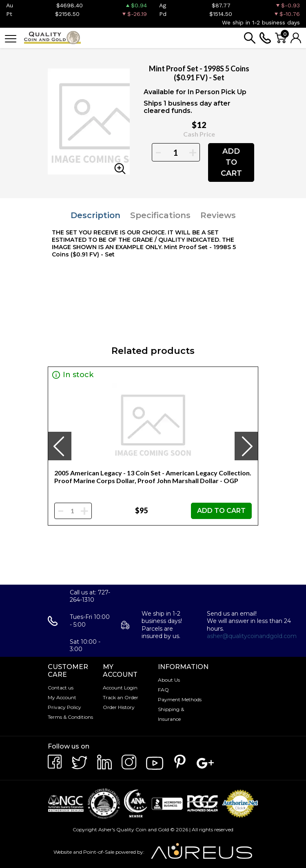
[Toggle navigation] (11, 38)
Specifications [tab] (160, 215)
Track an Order (121, 697)
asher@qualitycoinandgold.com (252, 636)
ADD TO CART (231, 162)
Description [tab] (95, 215)
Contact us (61, 688)
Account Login (120, 688)
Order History (119, 707)
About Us (169, 680)
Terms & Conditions (70, 717)
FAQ (163, 690)
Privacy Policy (64, 707)
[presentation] (60, 446)
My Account (62, 697)
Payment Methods (180, 699)
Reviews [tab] (218, 215)
